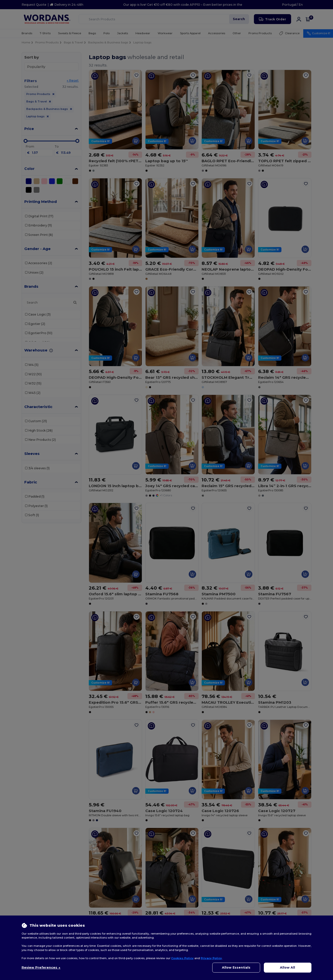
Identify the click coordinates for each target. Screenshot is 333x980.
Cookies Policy (182, 958)
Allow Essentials (236, 967)
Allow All (288, 967)
